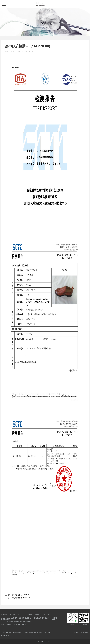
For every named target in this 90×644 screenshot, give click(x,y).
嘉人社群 (47, 614)
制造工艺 (21, 614)
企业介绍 (4, 614)
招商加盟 (38, 614)
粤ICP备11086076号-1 (45, 641)
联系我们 (86, 632)
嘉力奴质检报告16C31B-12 (20, 595)
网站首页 (77, 632)
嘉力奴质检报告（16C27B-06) (21, 598)
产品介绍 (30, 614)
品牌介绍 (13, 614)
